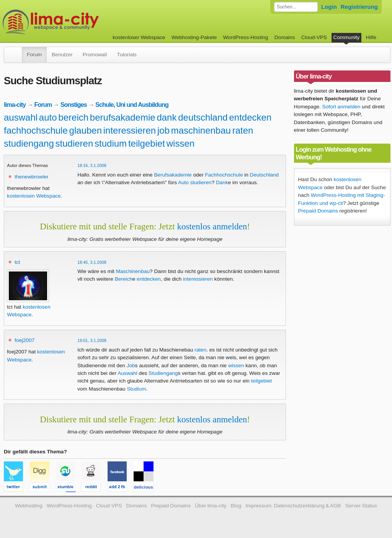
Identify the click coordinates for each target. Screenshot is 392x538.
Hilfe (371, 37)
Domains (285, 37)
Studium (136, 389)
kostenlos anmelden (212, 226)
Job (131, 365)
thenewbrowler (31, 177)
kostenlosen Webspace (34, 196)
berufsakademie (123, 117)
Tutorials (127, 55)
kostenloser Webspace (139, 37)
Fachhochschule (224, 175)
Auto (183, 182)
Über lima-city (211, 506)
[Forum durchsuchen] (296, 7)
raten (243, 130)
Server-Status (361, 506)
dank (167, 117)
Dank (222, 182)
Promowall (95, 55)
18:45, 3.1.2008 (92, 262)
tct (17, 262)
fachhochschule (36, 130)
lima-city (15, 105)
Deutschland (265, 175)
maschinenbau (201, 130)
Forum (34, 55)
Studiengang (163, 373)
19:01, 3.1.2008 (92, 340)
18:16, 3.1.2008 (92, 165)
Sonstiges (74, 105)
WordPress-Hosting (246, 37)
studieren (74, 143)
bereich (73, 117)
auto (48, 117)
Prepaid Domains (318, 211)
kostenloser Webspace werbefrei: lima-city (79, 22)
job (163, 130)
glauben (86, 130)
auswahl (21, 117)
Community (347, 37)
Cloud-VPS (314, 37)
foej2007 (24, 340)
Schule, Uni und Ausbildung (132, 105)
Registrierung (359, 7)
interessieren (130, 130)
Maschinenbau (133, 271)
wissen (180, 143)
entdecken (250, 117)
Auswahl (127, 373)
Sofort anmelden (341, 107)
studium (111, 143)
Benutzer (62, 55)
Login (329, 7)
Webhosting (29, 506)
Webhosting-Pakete (194, 37)
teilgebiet (147, 143)
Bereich (124, 279)
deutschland (203, 117)
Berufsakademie (173, 175)
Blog (236, 506)
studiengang (29, 143)
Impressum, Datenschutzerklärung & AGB (293, 506)
